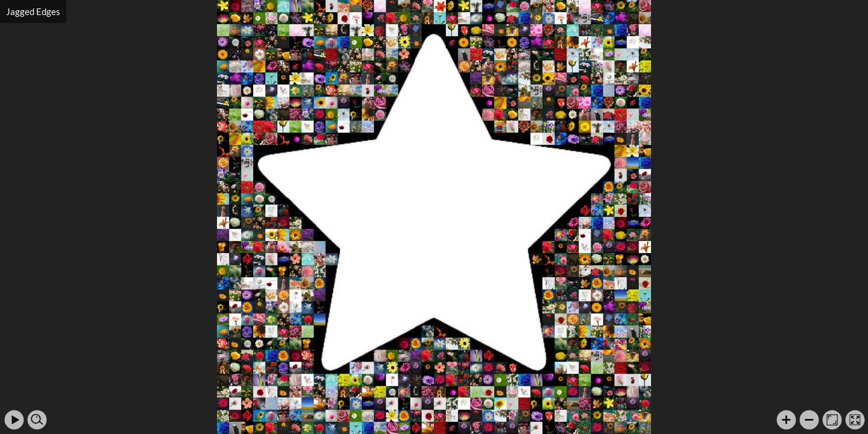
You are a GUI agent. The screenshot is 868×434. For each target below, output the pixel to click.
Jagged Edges (33, 11)
